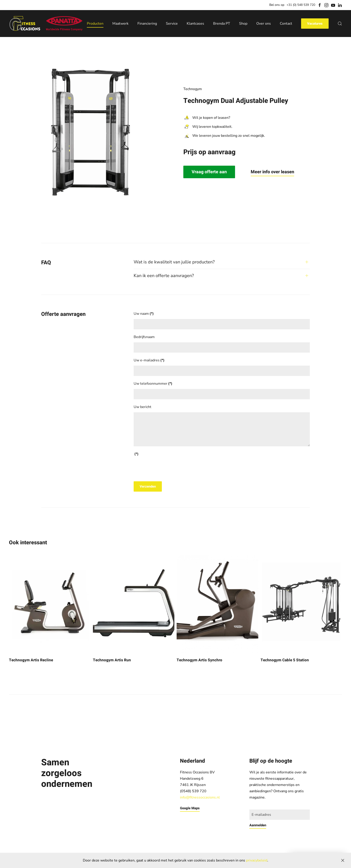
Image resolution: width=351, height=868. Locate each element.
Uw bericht (142, 407)
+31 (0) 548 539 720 (301, 5)
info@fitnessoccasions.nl (200, 797)
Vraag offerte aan (209, 172)
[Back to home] (46, 24)
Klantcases (195, 24)
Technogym (193, 89)
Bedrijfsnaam (144, 337)
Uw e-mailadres (149, 360)
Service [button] (172, 24)
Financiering (147, 24)
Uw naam (144, 314)
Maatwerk (120, 24)
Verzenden (148, 486)
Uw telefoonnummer (153, 384)
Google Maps (190, 808)
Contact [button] (286, 24)
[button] (340, 24)
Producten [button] (95, 24)
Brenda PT (222, 24)
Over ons (264, 24)
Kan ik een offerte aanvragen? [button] (164, 276)
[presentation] (168, 468)
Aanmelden (258, 825)
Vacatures (315, 24)
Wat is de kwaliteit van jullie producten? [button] (174, 262)
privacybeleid (257, 860)
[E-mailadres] (280, 815)
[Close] (343, 860)
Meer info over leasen (272, 172)
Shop (243, 24)
